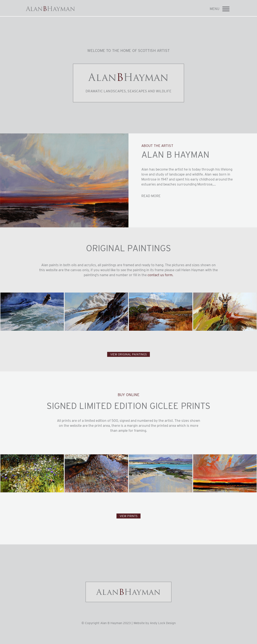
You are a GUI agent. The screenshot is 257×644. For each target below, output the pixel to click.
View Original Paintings (128, 354)
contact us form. (160, 275)
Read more (151, 196)
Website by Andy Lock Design (155, 623)
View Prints (128, 516)
